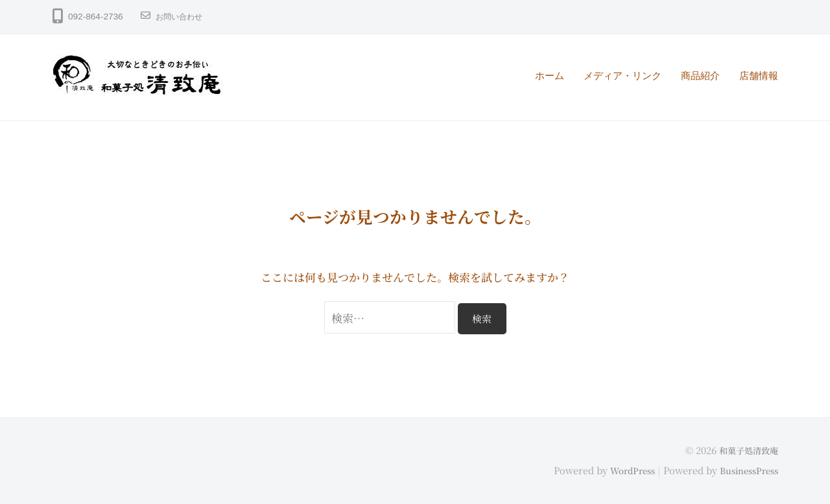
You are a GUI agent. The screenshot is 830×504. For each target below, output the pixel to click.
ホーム (550, 75)
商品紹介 (700, 75)
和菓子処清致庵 (746, 450)
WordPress (622, 469)
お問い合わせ (183, 17)
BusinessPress (745, 469)
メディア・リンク (622, 75)
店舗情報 (759, 75)
